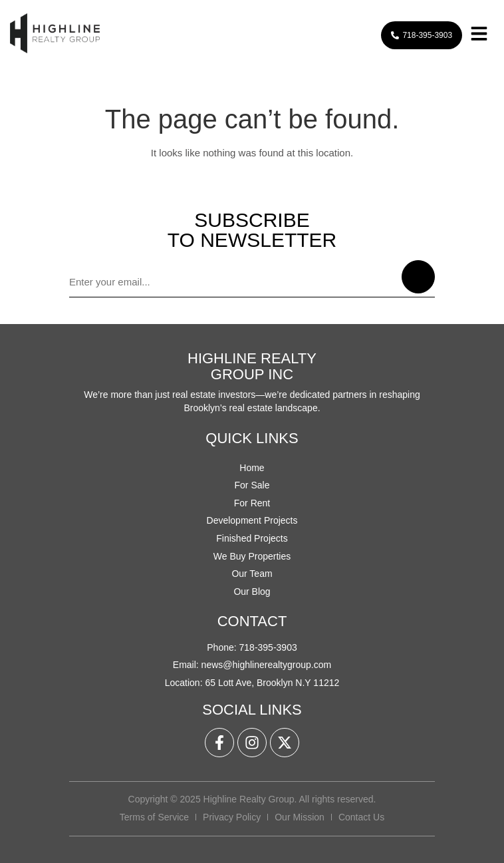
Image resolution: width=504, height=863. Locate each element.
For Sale (252, 485)
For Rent (252, 503)
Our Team (252, 574)
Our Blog (252, 592)
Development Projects (252, 520)
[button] (479, 36)
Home (252, 468)
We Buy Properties (252, 556)
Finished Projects (252, 538)
